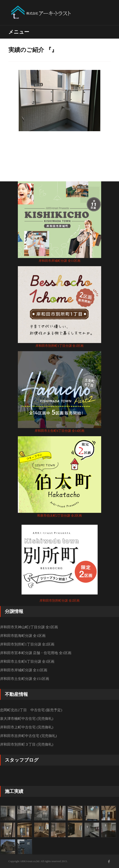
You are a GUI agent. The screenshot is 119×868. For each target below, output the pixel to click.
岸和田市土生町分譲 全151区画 (25, 679)
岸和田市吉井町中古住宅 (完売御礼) (28, 736)
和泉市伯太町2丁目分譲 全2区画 (60, 516)
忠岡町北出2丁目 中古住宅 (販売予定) (31, 710)
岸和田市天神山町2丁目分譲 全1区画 (29, 627)
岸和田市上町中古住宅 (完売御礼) (27, 727)
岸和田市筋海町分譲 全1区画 (23, 636)
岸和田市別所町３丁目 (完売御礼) (27, 744)
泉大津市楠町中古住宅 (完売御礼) (27, 719)
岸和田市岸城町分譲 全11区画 (59, 261)
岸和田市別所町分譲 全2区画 (59, 601)
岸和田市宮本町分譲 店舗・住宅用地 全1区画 (36, 653)
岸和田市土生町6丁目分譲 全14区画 (59, 431)
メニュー (19, 32)
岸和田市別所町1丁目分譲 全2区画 (59, 346)
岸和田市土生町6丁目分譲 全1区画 (27, 662)
